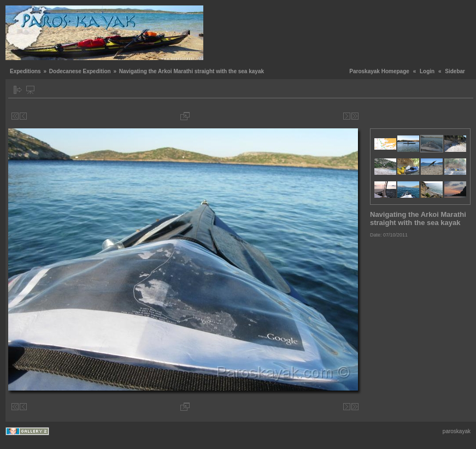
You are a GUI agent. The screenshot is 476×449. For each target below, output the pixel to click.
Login (427, 71)
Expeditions (25, 71)
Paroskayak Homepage (379, 71)
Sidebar (455, 71)
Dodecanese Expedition (80, 71)
